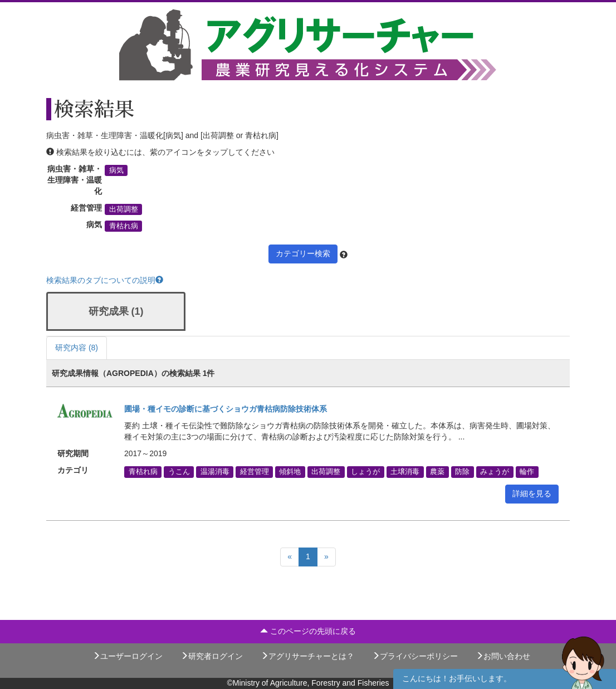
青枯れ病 (124, 226)
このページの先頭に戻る (308, 631)
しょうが (365, 472)
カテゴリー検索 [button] (303, 253)
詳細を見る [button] (532, 493)
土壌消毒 (405, 472)
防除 (462, 472)
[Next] (326, 557)
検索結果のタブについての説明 (105, 280)
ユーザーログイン (128, 656)
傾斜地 (290, 472)
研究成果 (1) (116, 311)
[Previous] (290, 557)
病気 (116, 170)
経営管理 (255, 472)
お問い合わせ (503, 656)
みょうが (495, 472)
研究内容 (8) (77, 348)
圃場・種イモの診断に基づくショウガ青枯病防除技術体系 (226, 409)
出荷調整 (124, 209)
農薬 (437, 472)
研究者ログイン (212, 656)
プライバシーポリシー (415, 656)
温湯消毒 (215, 472)
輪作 (527, 472)
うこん (179, 472)
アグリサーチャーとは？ (307, 656)
